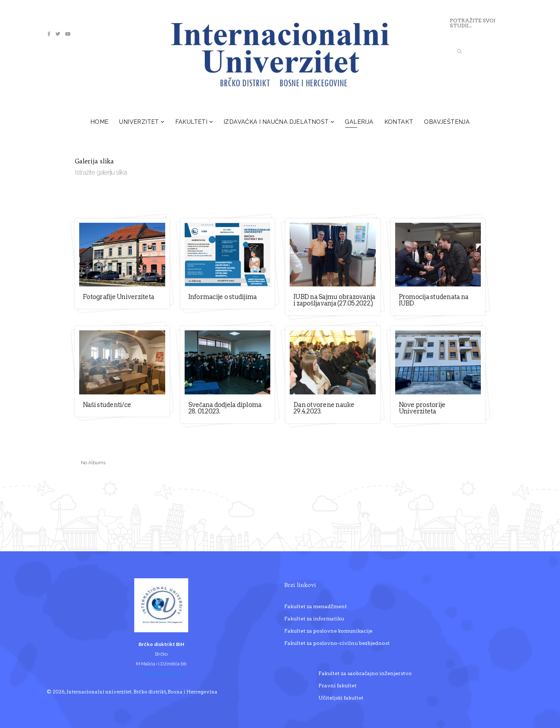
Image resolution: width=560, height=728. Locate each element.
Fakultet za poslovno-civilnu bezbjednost (337, 643)
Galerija (359, 122)
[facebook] (49, 34)
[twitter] (58, 34)
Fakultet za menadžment (316, 606)
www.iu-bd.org (161, 673)
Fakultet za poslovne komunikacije (328, 631)
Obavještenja (447, 122)
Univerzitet (139, 122)
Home (100, 122)
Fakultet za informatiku (314, 619)
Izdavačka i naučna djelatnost (276, 122)
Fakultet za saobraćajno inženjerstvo (365, 673)
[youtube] (68, 34)
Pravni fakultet (338, 686)
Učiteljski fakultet (341, 698)
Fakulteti (191, 122)
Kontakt (399, 122)
